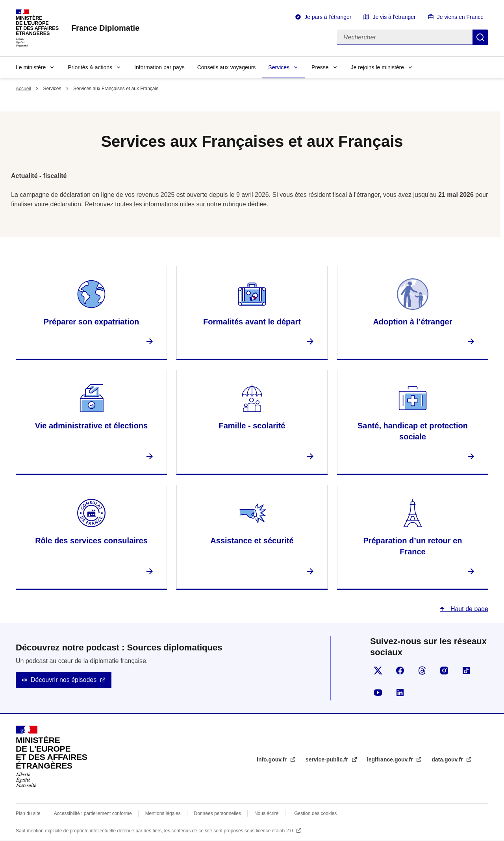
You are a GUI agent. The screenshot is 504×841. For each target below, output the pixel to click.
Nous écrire (266, 813)
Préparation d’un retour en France (412, 546)
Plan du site (28, 813)
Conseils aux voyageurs (227, 67)
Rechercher (480, 37)
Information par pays (159, 67)
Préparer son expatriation (91, 322)
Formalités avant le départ (252, 322)
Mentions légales (163, 813)
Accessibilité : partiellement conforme (93, 813)
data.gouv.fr (448, 759)
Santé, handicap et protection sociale (413, 431)
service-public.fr (328, 759)
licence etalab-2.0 (275, 831)
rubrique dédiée (245, 204)
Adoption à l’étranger (412, 322)
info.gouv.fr (272, 759)
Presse (320, 67)
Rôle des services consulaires (91, 541)
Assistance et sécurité (252, 541)
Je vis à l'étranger (394, 17)
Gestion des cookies (315, 813)
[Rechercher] (405, 37)
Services (279, 67)
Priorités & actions (90, 67)
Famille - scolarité (252, 426)
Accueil (23, 89)
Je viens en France (460, 17)
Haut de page (468, 609)
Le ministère (31, 67)
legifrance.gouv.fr (391, 759)
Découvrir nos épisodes (64, 680)
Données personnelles (218, 813)
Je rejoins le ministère (377, 67)
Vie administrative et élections (91, 426)
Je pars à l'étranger (328, 17)
